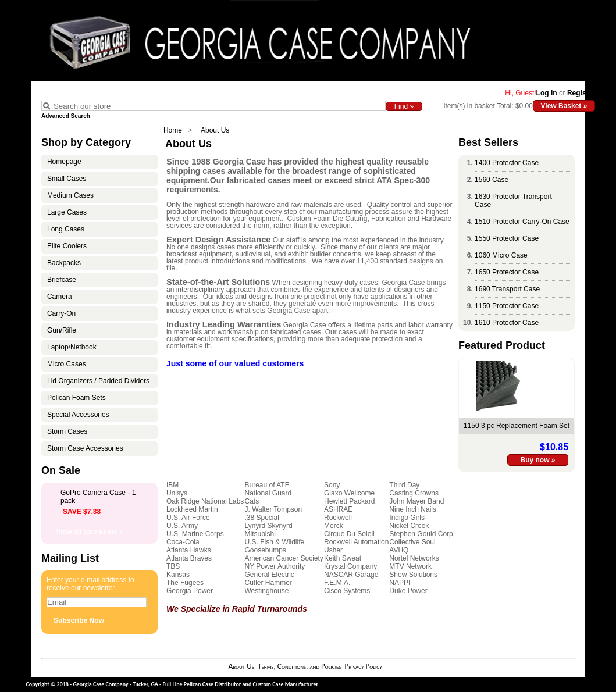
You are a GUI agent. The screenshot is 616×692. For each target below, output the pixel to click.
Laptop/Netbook (72, 347)
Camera (60, 297)
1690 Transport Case (507, 289)
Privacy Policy (363, 666)
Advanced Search (66, 116)
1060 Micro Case (501, 255)
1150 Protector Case (507, 306)
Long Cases (66, 229)
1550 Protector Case (507, 238)
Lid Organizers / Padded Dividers (98, 381)
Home (173, 130)
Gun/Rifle (62, 330)
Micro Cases (67, 364)
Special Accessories (78, 415)
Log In (547, 93)
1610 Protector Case (507, 323)
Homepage (64, 162)
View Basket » (564, 106)
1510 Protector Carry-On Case (522, 222)
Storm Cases (67, 431)
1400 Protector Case (507, 163)
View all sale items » (89, 532)
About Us (215, 130)
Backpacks (64, 263)
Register (581, 93)
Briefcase (62, 280)
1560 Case (492, 180)
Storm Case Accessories (85, 448)
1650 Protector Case (507, 272)
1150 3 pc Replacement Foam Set (517, 426)
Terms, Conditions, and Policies (300, 666)
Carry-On (61, 313)
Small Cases (67, 179)
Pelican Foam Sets (76, 398)
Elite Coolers (67, 246)
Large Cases (67, 212)
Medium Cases (70, 195)
